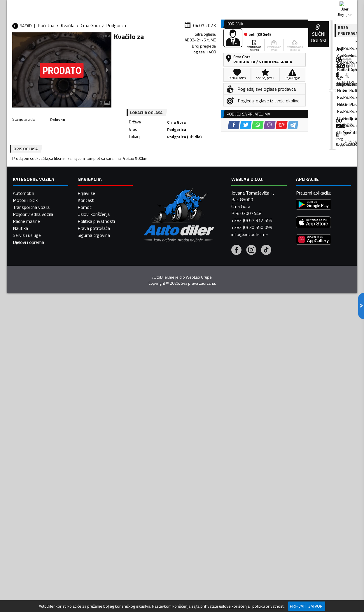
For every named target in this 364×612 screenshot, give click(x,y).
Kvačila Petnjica (91, 450)
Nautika (20, 563)
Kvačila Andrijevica (30, 429)
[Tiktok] (266, 586)
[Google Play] (314, 541)
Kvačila (68, 57)
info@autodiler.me (250, 569)
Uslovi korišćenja (94, 549)
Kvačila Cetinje (89, 436)
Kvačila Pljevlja (215, 450)
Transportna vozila (31, 542)
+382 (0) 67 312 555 (252, 555)
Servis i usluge (27, 570)
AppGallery (219, 6)
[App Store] (314, 558)
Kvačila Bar (86, 429)
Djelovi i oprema (28, 577)
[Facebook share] (174, 163)
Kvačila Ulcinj (25, 464)
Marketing (253, 6)
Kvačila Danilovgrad (157, 436)
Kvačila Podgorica (93, 457)
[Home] (12, 45)
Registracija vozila (291, 45)
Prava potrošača (94, 563)
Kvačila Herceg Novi (32, 443)
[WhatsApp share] (198, 163)
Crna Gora (90, 57)
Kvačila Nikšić (25, 450)
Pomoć (85, 542)
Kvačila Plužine (27, 457)
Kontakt (285, 6)
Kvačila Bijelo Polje (219, 429)
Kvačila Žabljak (152, 464)
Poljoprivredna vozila (33, 549)
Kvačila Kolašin (90, 443)
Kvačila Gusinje (216, 436)
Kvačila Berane (153, 429)
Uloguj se (316, 6)
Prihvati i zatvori (307, 606)
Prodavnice (80, 45)
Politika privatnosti (96, 556)
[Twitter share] (186, 163)
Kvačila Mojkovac (218, 443)
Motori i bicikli (26, 535)
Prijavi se (86, 528)
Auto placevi (120, 45)
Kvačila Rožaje (152, 457)
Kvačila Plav (150, 450)
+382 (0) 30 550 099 (252, 562)
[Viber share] (210, 163)
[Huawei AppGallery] (314, 576)
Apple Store (182, 6)
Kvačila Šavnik (89, 464)
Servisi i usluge (241, 45)
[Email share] (222, 163)
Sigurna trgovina (94, 570)
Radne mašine (26, 556)
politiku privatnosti (268, 606)
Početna (46, 57)
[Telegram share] (233, 163)
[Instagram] (251, 586)
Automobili (23, 528)
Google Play (143, 6)
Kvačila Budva (26, 436)
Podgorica (116, 57)
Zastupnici (159, 45)
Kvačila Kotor (152, 443)
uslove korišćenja (234, 606)
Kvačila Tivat (214, 457)
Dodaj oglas (338, 45)
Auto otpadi (197, 45)
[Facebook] (236, 586)
